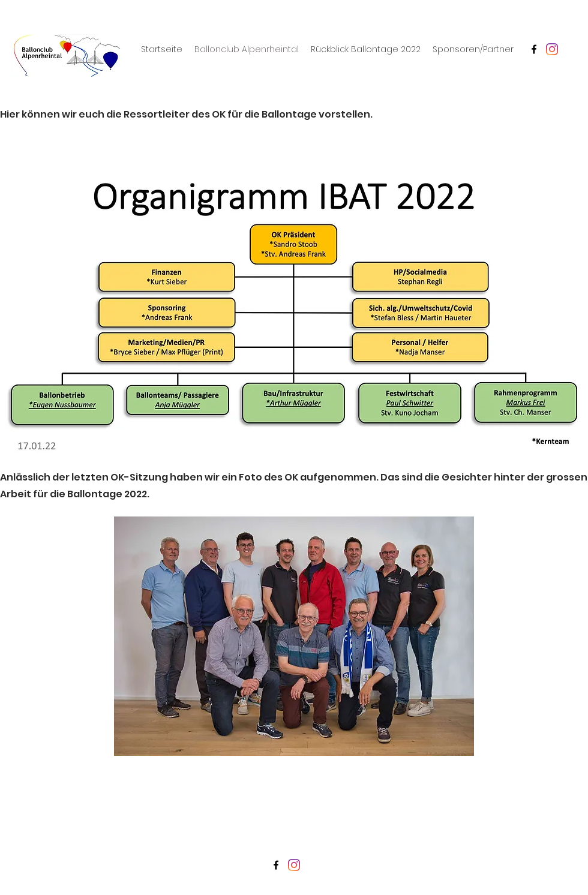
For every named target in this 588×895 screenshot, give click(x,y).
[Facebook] (534, 49)
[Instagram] (552, 49)
